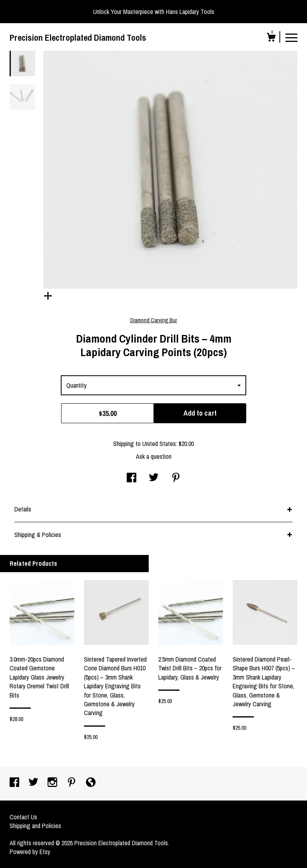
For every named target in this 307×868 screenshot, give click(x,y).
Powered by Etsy (30, 852)
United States (159, 444)
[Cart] (271, 38)
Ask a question (154, 456)
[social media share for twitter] (154, 478)
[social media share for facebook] (132, 478)
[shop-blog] (91, 783)
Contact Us (23, 817)
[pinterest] (72, 783)
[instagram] (53, 783)
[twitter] (34, 783)
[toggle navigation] (291, 37)
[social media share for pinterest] (176, 478)
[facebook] (15, 783)
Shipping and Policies (35, 826)
